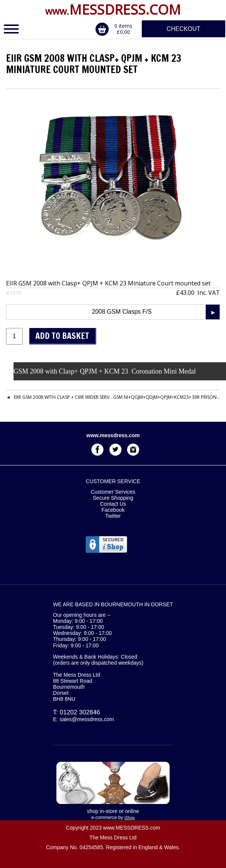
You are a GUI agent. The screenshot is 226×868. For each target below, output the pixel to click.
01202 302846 (80, 712)
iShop (130, 818)
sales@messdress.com (87, 719)
